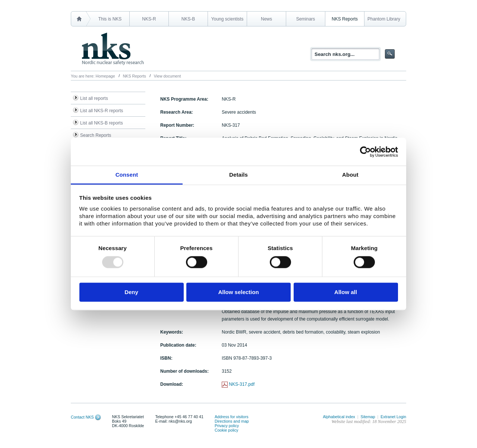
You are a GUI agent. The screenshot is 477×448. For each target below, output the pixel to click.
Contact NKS (82, 417)
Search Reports (96, 135)
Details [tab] (238, 175)
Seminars (306, 19)
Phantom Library (384, 19)
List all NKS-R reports (102, 111)
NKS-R (149, 19)
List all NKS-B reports (102, 123)
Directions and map (232, 421)
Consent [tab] (127, 175)
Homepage (105, 76)
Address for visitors (232, 417)
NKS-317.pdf (242, 384)
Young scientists (227, 19)
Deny (131, 292)
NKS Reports (345, 19)
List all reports (94, 98)
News (266, 19)
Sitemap (368, 417)
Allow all (346, 292)
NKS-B (188, 19)
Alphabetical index (339, 417)
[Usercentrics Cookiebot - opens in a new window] (365, 152)
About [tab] (350, 175)
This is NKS (110, 19)
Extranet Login (393, 417)
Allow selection (238, 292)
